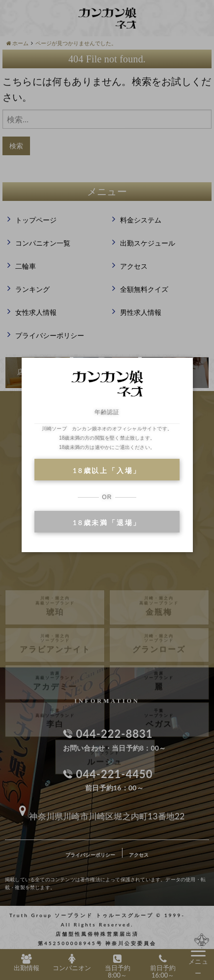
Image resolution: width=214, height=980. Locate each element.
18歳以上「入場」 (107, 470)
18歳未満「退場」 (107, 522)
